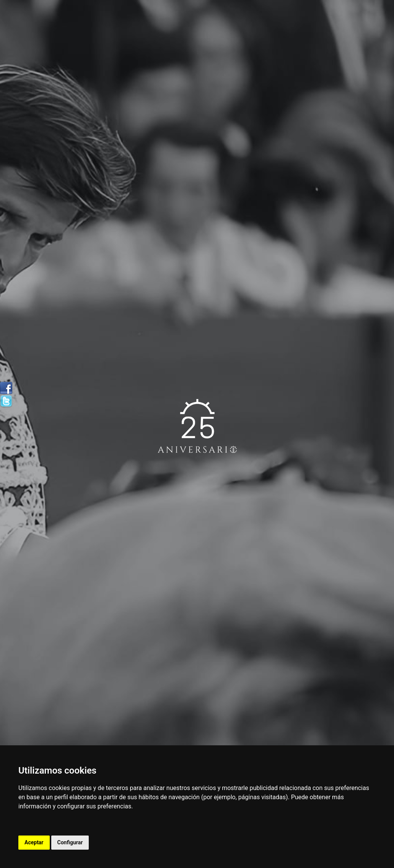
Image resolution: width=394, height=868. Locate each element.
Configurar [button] (70, 842)
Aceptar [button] (34, 842)
